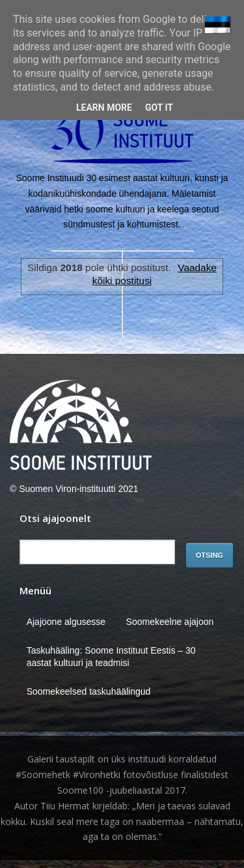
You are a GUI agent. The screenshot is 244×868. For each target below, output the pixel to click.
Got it (159, 108)
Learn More (104, 108)
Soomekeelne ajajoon (170, 622)
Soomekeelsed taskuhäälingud (89, 691)
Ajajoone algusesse (66, 622)
